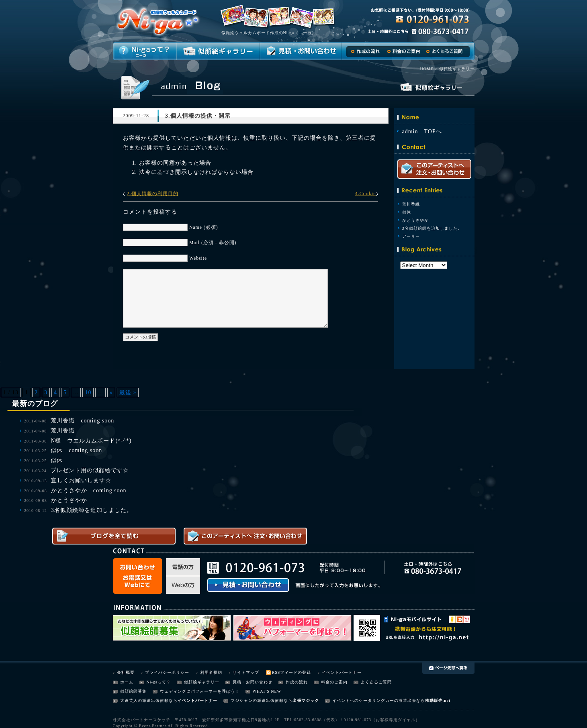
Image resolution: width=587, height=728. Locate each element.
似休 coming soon (76, 450)
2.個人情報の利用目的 (153, 194)
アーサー (411, 236)
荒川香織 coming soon (82, 421)
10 (88, 393)
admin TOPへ (422, 132)
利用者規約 (211, 672)
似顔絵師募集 (133, 691)
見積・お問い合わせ (253, 682)
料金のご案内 (334, 682)
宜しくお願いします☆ (81, 480)
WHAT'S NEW (267, 691)
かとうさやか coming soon (89, 490)
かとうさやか (415, 220)
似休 (407, 212)
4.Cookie (366, 194)
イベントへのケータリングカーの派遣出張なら (379, 700)
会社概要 (126, 672)
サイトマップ (246, 672)
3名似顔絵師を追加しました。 (432, 228)
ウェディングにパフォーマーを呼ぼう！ (200, 691)
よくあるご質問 (376, 682)
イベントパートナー (342, 672)
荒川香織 (411, 204)
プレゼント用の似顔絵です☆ (90, 470)
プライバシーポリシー (167, 672)
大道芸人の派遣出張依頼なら (149, 700)
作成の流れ (297, 682)
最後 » (128, 393)
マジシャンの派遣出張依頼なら (262, 700)
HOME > (429, 69)
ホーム (127, 682)
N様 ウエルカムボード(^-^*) (91, 441)
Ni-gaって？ (159, 682)
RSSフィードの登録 (292, 672)
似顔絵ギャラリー (202, 682)
